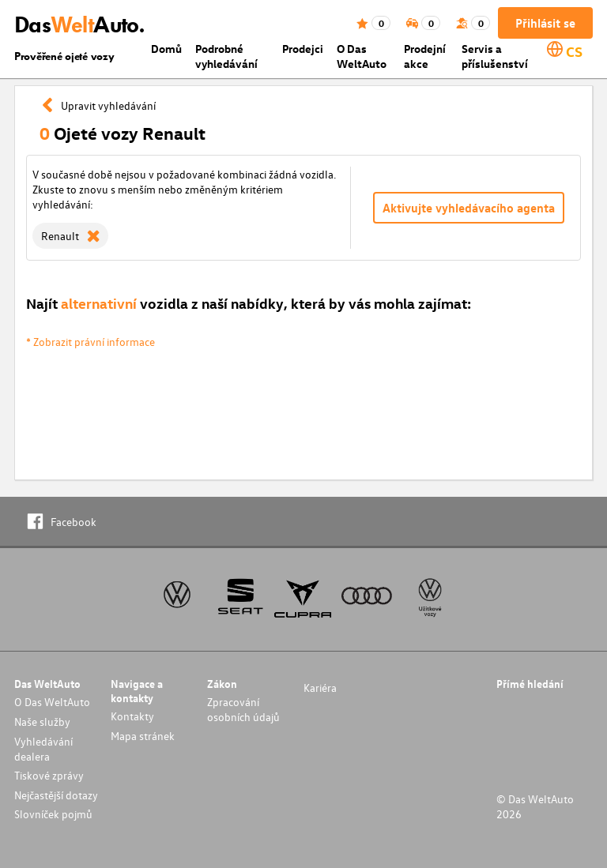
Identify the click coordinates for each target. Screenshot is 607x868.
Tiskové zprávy (49, 775)
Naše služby (42, 721)
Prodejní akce (425, 56)
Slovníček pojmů (53, 814)
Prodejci (303, 49)
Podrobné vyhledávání (226, 56)
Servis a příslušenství (495, 56)
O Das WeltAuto (362, 56)
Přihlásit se (545, 23)
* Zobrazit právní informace (90, 342)
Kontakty (132, 716)
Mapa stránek (143, 736)
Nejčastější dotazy (56, 795)
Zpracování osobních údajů (243, 709)
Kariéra (320, 688)
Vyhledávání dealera (43, 749)
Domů (166, 49)
